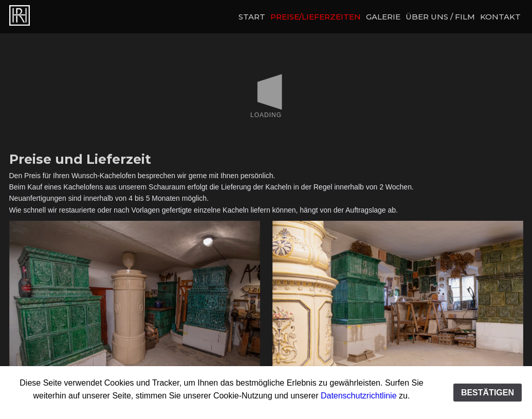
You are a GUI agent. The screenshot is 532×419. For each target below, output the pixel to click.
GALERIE (383, 17)
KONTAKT (500, 17)
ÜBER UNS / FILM (440, 17)
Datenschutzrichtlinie (359, 396)
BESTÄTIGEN (488, 393)
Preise (37, 16)
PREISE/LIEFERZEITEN (316, 17)
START (252, 17)
